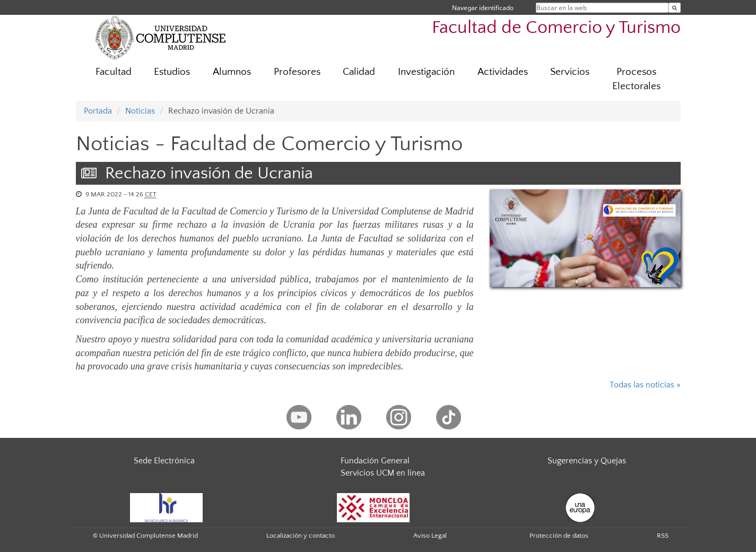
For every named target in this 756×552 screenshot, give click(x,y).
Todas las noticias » (645, 385)
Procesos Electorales (636, 79)
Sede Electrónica (164, 461)
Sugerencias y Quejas (587, 461)
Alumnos (232, 72)
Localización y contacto (301, 536)
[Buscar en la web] (675, 8)
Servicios (570, 72)
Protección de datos (559, 536)
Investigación (426, 72)
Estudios (172, 72)
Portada (98, 111)
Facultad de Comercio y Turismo (556, 28)
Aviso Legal (430, 536)
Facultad (114, 72)
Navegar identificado (483, 8)
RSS (663, 536)
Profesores (297, 72)
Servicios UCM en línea (383, 473)
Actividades (503, 72)
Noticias (140, 111)
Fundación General (375, 461)
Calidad (359, 72)
